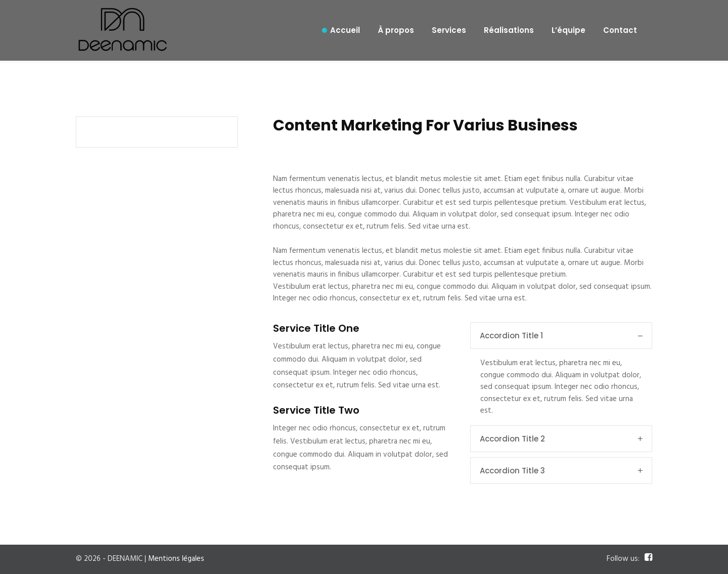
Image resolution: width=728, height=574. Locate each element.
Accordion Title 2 (561, 439)
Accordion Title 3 (561, 471)
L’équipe (568, 30)
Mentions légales (176, 559)
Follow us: (623, 559)
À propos (396, 30)
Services (449, 30)
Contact (620, 30)
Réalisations (509, 30)
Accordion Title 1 (561, 336)
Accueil (345, 30)
